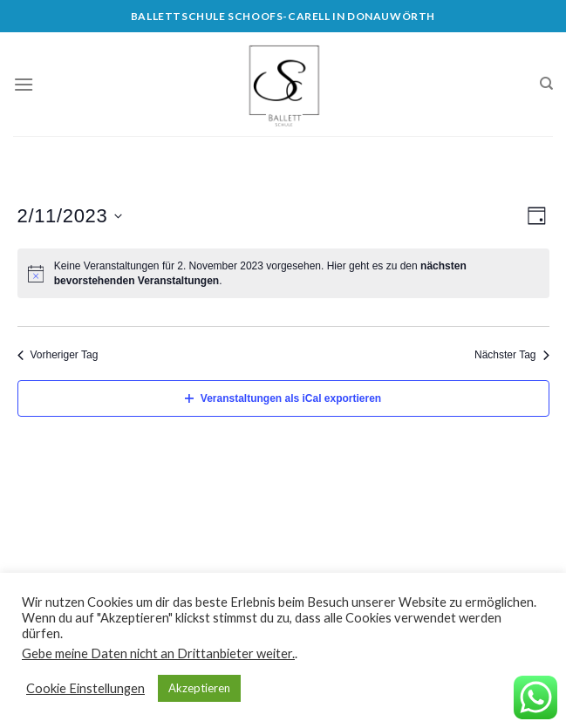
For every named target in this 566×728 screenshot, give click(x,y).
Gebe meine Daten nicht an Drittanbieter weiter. (158, 653)
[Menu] (24, 84)
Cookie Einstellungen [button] (85, 688)
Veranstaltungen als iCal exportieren (283, 398)
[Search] (546, 84)
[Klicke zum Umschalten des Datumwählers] (70, 216)
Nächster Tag (511, 355)
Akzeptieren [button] (199, 688)
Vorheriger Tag (58, 355)
